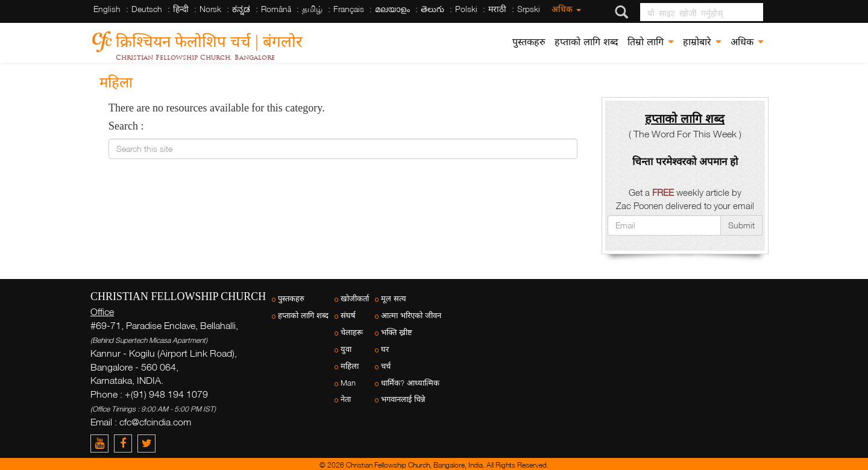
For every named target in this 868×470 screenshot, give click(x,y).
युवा (346, 349)
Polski (466, 9)
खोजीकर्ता (355, 299)
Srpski (529, 9)
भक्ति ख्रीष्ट (397, 332)
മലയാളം (392, 9)
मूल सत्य (394, 299)
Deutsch (147, 9)
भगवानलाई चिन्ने (403, 399)
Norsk (210, 9)
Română (276, 9)
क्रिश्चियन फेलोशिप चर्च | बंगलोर (209, 39)
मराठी (497, 9)
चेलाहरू (352, 332)
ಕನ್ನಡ (241, 9)
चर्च (386, 366)
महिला (350, 366)
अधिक (566, 9)
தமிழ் (312, 9)
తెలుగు (432, 9)
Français (349, 9)
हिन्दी (181, 9)
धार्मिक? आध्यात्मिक (410, 383)
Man (348, 383)
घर (385, 349)
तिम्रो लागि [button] (651, 42)
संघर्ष (348, 315)
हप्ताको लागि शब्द (587, 42)
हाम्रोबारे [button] (702, 42)
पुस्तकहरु (529, 42)
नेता (346, 399)
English (107, 9)
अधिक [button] (747, 42)
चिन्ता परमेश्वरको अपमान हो (685, 161)
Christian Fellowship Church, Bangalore (195, 57)
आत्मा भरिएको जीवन (411, 315)
